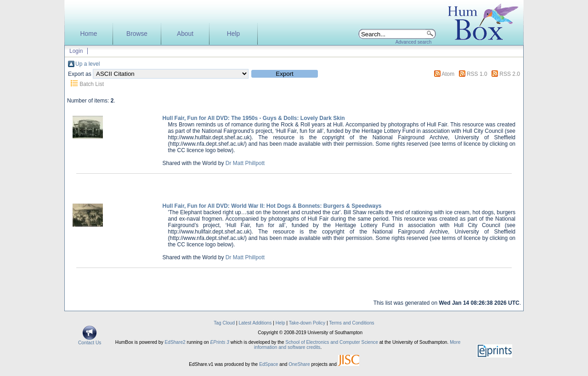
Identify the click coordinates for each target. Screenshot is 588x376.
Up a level (88, 64)
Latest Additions (255, 323)
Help (233, 34)
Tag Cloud (224, 323)
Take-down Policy (307, 323)
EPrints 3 (220, 342)
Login (76, 51)
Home (89, 34)
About (185, 34)
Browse (137, 34)
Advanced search (414, 42)
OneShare (299, 364)
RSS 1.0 (477, 74)
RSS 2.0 (510, 74)
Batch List (92, 84)
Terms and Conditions (352, 323)
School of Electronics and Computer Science (332, 342)
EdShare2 (175, 342)
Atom (448, 74)
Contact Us (90, 341)
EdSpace (269, 364)
